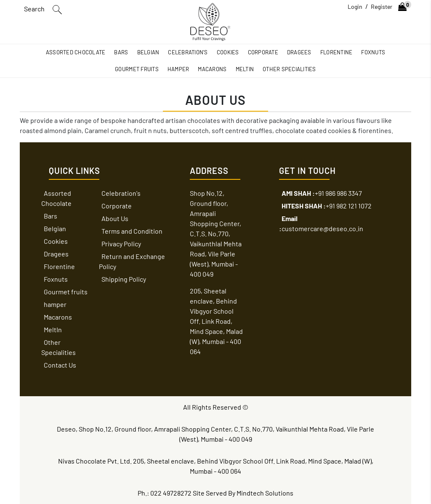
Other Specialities (289, 69)
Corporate (263, 52)
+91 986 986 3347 (322, 193)
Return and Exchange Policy (132, 261)
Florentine (337, 52)
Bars (121, 52)
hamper (178, 69)
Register (382, 7)
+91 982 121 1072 (327, 206)
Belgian (148, 52)
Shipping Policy (124, 279)
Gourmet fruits (137, 69)
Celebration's (188, 52)
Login (355, 7)
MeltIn (245, 69)
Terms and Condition (132, 231)
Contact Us (60, 365)
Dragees (299, 52)
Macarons (212, 69)
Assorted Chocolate (76, 52)
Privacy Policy (121, 244)
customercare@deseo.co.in (321, 223)
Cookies (228, 52)
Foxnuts (373, 52)
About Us (115, 218)
